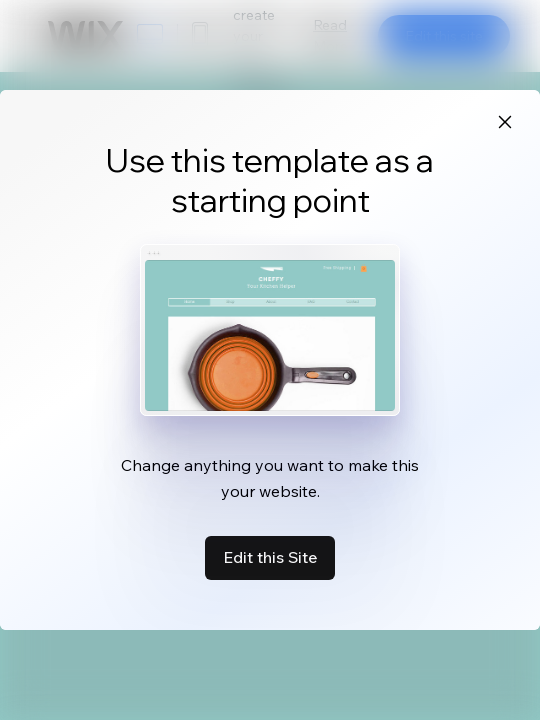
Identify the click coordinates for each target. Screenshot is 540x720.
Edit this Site (270, 557)
